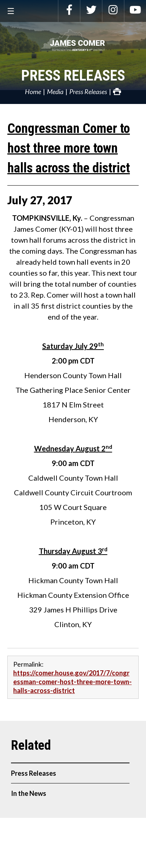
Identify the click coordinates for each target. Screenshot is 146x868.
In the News (29, 793)
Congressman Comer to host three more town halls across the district (69, 148)
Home (33, 92)
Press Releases (73, 76)
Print (117, 92)
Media (55, 92)
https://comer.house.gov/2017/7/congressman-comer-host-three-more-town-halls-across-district (72, 682)
